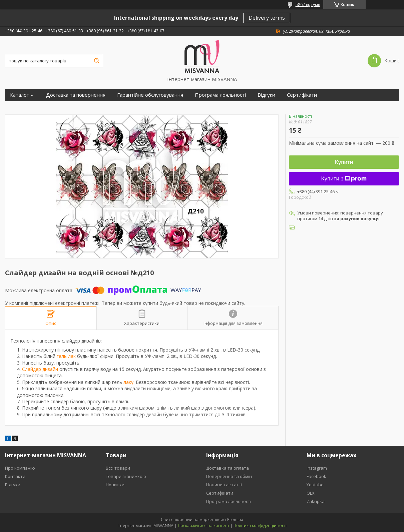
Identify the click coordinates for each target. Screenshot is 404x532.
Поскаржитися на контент (204, 525)
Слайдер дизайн (40, 369)
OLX (311, 493)
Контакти (15, 476)
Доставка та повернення (76, 95)
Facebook (316, 476)
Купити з (344, 179)
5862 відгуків (308, 5)
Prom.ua (235, 519)
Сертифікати (302, 95)
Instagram (317, 468)
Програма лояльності (220, 95)
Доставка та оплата (228, 468)
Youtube (315, 485)
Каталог (19, 95)
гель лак (66, 356)
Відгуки (266, 95)
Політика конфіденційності (260, 525)
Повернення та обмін (229, 476)
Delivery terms (267, 18)
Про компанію (20, 468)
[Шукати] (96, 61)
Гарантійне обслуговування (150, 95)
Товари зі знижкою (126, 476)
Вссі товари (118, 468)
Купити (344, 162)
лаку (128, 382)
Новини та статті (224, 485)
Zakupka (316, 501)
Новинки (115, 485)
